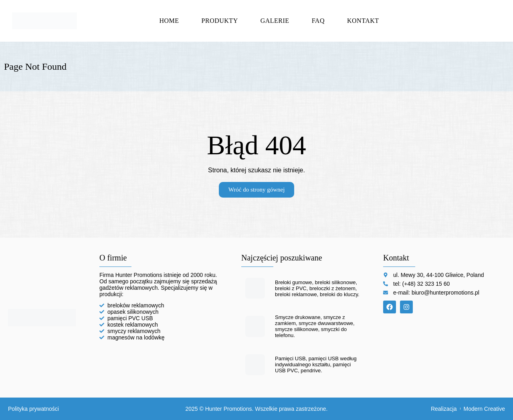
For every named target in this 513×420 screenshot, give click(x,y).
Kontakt (363, 21)
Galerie (275, 21)
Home (169, 21)
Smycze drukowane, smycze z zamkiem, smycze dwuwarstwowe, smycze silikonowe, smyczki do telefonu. (315, 326)
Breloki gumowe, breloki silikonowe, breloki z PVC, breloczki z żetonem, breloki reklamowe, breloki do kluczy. (317, 288)
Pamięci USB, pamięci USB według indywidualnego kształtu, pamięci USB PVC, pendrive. (316, 364)
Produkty (220, 21)
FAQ (318, 21)
